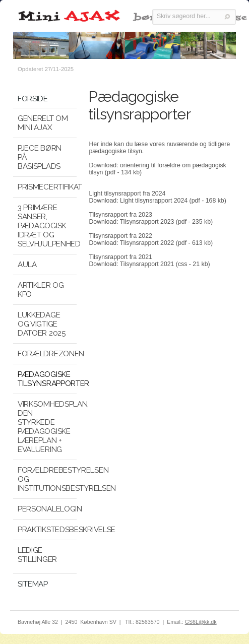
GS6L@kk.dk (201, 622)
